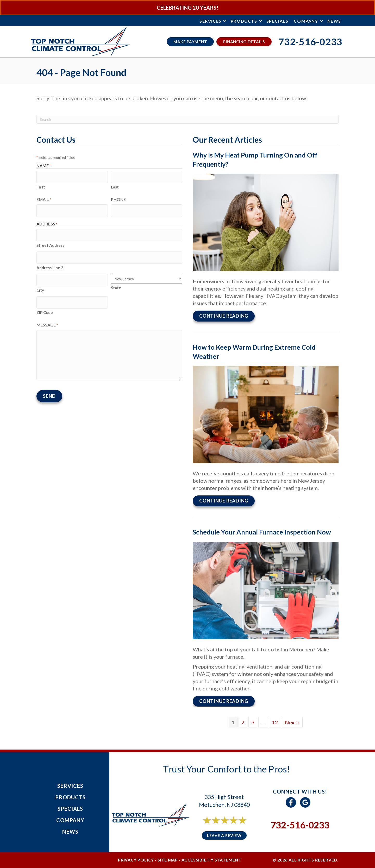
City (40, 280)
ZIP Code (45, 300)
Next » (292, 720)
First (41, 185)
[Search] (187, 119)
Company (306, 21)
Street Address (50, 239)
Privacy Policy (136, 858)
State (116, 280)
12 (275, 720)
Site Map (168, 858)
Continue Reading (224, 316)
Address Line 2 (50, 260)
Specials (277, 21)
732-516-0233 (300, 823)
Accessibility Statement (211, 858)
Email (44, 197)
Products (244, 21)
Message (47, 313)
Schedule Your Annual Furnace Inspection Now (262, 531)
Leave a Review (224, 833)
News (334, 21)
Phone (118, 197)
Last (115, 185)
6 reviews (229, 824)
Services (211, 21)
